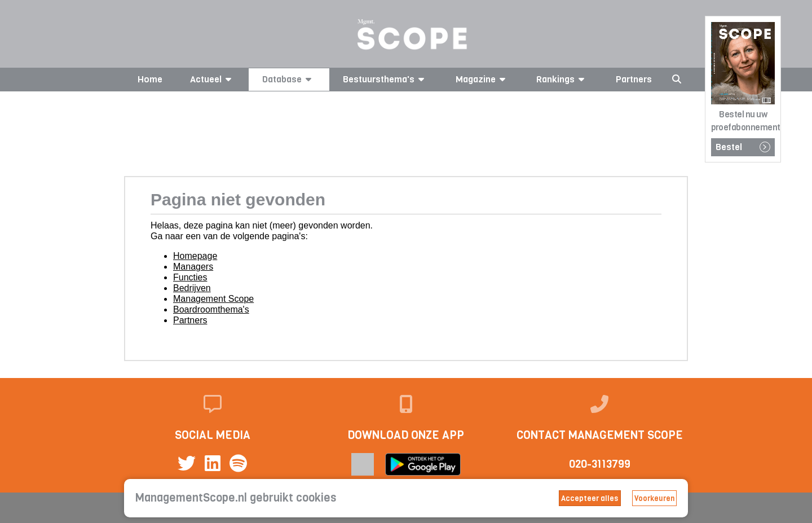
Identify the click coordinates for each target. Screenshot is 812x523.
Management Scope (213, 299)
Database (289, 79)
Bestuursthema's (385, 79)
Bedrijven (192, 288)
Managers (193, 267)
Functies (190, 277)
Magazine (482, 79)
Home (150, 79)
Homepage (195, 256)
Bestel (743, 147)
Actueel (213, 79)
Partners (634, 79)
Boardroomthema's (211, 309)
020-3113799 (600, 464)
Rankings (562, 79)
